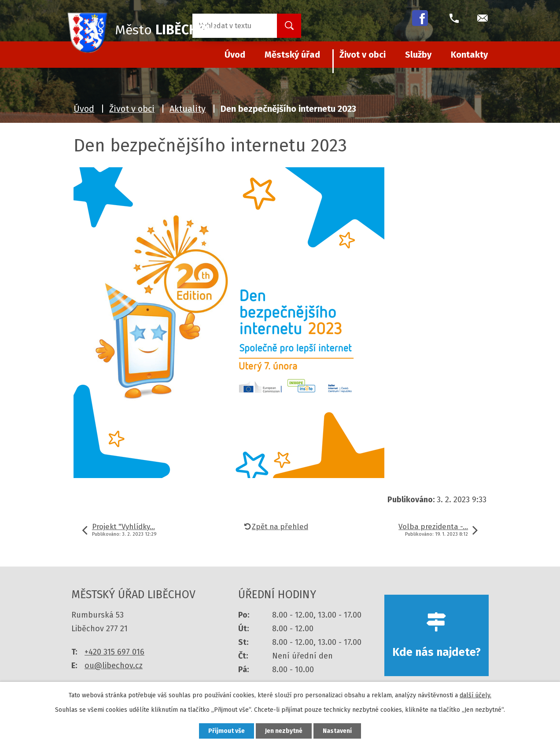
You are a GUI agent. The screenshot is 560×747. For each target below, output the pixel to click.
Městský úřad (292, 55)
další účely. (475, 695)
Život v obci (363, 55)
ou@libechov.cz (114, 666)
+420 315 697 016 (114, 652)
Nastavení (337, 731)
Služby (418, 55)
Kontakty (469, 55)
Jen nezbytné (284, 731)
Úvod (84, 109)
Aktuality (188, 109)
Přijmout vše (227, 731)
